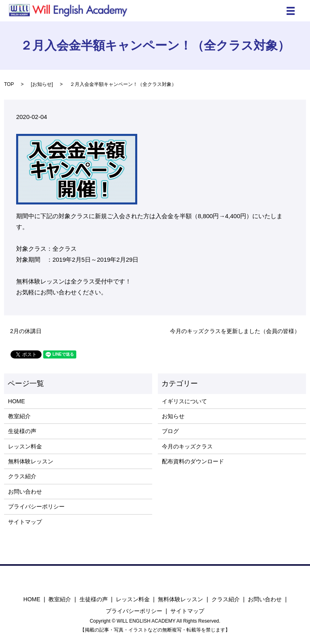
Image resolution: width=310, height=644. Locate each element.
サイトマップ (25, 522)
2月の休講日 (26, 331)
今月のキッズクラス (187, 446)
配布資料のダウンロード (193, 461)
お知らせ (42, 84)
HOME (17, 401)
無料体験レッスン (31, 461)
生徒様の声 (22, 431)
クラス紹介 (22, 476)
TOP (9, 84)
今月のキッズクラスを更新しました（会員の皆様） (235, 331)
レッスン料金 (25, 446)
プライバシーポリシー (36, 506)
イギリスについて (184, 401)
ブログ (170, 431)
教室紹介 (19, 416)
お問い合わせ (25, 492)
